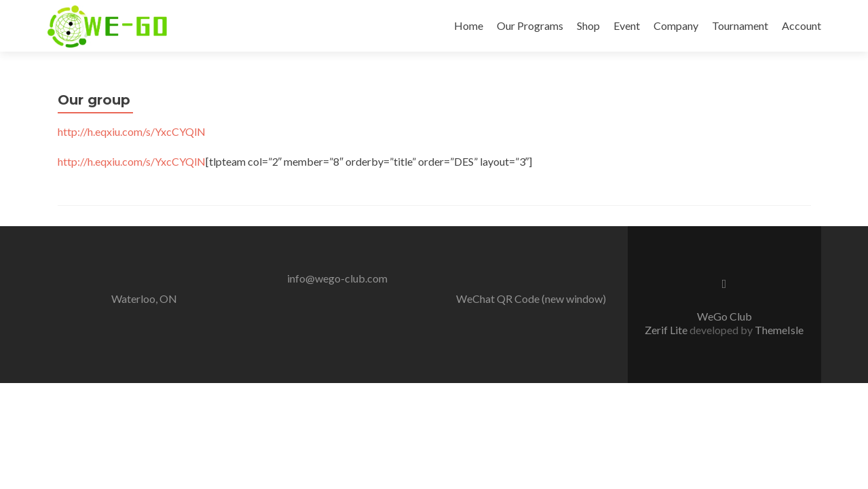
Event (627, 25)
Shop (588, 25)
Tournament (740, 25)
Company (676, 25)
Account (801, 25)
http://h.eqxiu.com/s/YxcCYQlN (132, 131)
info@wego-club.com (337, 278)
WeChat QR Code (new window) (531, 298)
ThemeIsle (779, 330)
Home (469, 25)
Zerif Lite (667, 330)
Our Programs (530, 25)
